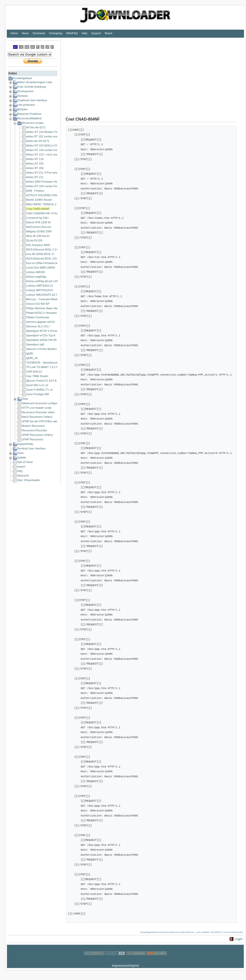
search (21, 467)
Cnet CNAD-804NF (38, 209)
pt (47, 47)
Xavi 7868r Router (37, 376)
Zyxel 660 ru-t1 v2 (37, 385)
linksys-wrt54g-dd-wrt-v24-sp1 (45, 281)
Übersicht (23, 476)
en (15, 47)
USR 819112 (34, 372)
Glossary (22, 96)
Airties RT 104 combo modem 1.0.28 (49, 150)
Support (96, 33)
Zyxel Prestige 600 (38, 394)
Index (13, 73)
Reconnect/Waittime (29, 118)
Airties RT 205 (35, 164)
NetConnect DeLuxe (39, 227)
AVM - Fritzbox (35, 191)
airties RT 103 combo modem (44, 136)
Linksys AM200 (35, 272)
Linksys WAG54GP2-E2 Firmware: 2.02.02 (52, 295)
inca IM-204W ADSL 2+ (40, 254)
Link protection (26, 105)
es (33, 47)
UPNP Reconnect (32, 439)
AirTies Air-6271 (36, 127)
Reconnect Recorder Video (38, 412)
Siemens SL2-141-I (38, 326)
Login (238, 939)
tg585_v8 (32, 358)
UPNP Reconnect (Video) (37, 435)
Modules (22, 109)
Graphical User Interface (32, 100)
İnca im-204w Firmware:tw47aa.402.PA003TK (54, 263)
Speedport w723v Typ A (41, 335)
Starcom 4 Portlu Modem (41, 349)
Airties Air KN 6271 (38, 141)
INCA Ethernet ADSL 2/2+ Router (46, 259)
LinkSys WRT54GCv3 (40, 286)
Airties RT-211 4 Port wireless (44, 173)
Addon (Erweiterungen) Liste (35, 82)
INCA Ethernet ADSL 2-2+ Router (47, 249)
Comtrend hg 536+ (38, 218)
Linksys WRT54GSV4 (39, 290)
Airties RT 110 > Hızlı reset (43, 154)
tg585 (30, 353)
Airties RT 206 (35, 168)
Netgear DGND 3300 (39, 231)
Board (108, 33)
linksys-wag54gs (36, 277)
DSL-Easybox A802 (38, 245)
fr (38, 47)
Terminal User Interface (31, 448)
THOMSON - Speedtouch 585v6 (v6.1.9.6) (52, 363)
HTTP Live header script (36, 408)
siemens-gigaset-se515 (40, 322)
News (25, 33)
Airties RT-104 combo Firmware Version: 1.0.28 (55, 186)
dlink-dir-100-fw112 (38, 236)
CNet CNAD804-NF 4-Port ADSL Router (51, 213)
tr (52, 47)
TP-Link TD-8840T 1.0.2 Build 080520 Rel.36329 (56, 367)
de (27, 47)
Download (39, 33)
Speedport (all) (35, 344)
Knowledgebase (22, 78)
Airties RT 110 (35, 159)
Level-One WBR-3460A (41, 268)
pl (42, 47)
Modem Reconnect (33, 426)
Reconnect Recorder (34, 430)
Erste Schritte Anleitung (31, 87)
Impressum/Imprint (125, 966)
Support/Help (25, 444)
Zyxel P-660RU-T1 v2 (39, 390)
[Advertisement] (131, 74)
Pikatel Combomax (38, 317)
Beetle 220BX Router (39, 200)
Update (21, 457)
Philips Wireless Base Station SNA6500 (50, 308)
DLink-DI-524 (34, 240)
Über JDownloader (29, 480)
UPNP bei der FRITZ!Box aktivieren (43, 421)
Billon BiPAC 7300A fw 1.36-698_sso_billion (53, 204)
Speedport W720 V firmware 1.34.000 (49, 331)
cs (21, 47)
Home (14, 33)
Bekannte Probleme (29, 114)
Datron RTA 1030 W (38, 222)
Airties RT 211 (35, 177)
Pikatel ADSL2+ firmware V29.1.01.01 (49, 313)
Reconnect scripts (33, 123)
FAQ (20, 471)
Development (25, 91)
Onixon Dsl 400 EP (38, 304)
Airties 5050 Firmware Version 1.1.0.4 (49, 182)
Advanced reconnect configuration (42, 403)
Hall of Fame (25, 462)
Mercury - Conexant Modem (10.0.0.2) (50, 299)
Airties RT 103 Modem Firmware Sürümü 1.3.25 (55, 132)
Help (85, 33)
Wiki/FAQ (72, 33)
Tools (25, 399)
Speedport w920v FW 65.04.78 (45, 340)
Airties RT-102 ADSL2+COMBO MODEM (51, 145)
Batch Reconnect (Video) (37, 417)
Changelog (55, 33)
